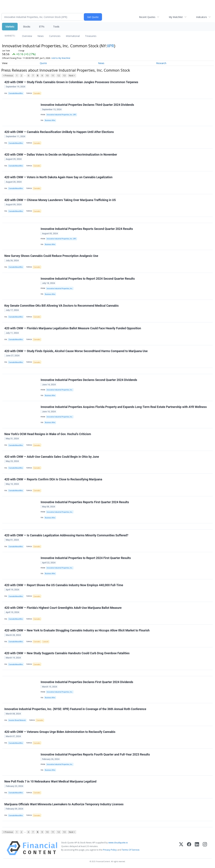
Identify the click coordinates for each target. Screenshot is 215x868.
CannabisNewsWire (16, 93)
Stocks (27, 27)
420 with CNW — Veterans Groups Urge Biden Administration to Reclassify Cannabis (60, 732)
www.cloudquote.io (118, 843)
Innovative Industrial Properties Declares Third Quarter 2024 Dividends (87, 105)
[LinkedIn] (197, 848)
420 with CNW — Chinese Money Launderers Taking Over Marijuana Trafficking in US (60, 200)
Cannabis (37, 93)
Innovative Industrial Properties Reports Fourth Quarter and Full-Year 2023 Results (95, 754)
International (73, 36)
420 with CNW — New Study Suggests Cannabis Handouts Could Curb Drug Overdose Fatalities (67, 653)
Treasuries (91, 36)
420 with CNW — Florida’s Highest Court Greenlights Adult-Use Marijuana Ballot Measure (63, 608)
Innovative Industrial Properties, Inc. (60, 288)
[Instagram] (205, 848)
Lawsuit (46, 642)
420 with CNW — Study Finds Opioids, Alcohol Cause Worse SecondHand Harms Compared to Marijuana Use (76, 351)
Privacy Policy (110, 850)
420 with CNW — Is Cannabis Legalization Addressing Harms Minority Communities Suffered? (66, 535)
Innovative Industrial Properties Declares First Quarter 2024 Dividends (87, 682)
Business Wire (50, 120)
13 (64, 76)
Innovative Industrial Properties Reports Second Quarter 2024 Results (87, 229)
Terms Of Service (131, 850)
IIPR (111, 46)
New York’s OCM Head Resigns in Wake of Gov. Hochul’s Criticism (48, 434)
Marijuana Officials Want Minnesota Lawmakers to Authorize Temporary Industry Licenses (64, 804)
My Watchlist (176, 17)
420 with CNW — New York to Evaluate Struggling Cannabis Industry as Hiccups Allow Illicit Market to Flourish (77, 630)
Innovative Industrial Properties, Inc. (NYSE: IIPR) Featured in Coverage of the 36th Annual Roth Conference (75, 709)
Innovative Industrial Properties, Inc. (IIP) (61, 115)
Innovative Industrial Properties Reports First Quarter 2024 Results (85, 502)
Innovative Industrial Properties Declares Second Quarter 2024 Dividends (89, 380)
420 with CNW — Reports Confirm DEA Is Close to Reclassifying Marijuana (53, 479)
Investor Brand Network (17, 720)
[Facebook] (189, 848)
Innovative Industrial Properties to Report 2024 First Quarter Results (86, 558)
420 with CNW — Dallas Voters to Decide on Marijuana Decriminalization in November (61, 155)
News (41, 36)
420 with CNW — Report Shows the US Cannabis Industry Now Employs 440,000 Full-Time (64, 585)
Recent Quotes (147, 17)
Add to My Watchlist (61, 58)
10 (47, 76)
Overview (27, 36)
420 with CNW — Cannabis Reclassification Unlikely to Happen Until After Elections (59, 132)
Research (161, 63)
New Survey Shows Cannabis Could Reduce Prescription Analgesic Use (51, 256)
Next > (72, 76)
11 (53, 76)
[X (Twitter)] (181, 848)
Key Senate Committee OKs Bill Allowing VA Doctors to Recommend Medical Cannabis (61, 306)
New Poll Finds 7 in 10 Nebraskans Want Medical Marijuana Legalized (50, 781)
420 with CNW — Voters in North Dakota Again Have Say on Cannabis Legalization (58, 177)
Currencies (55, 36)
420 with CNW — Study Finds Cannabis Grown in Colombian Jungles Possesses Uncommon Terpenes (71, 82)
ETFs (42, 27)
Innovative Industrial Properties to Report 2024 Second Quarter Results (88, 279)
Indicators (202, 17)
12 (59, 76)
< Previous (8, 76)
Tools (56, 27)
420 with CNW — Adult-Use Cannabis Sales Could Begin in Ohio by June (52, 457)
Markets (10, 27)
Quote (43, 63)
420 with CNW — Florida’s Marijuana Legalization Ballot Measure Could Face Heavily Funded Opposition (73, 328)
